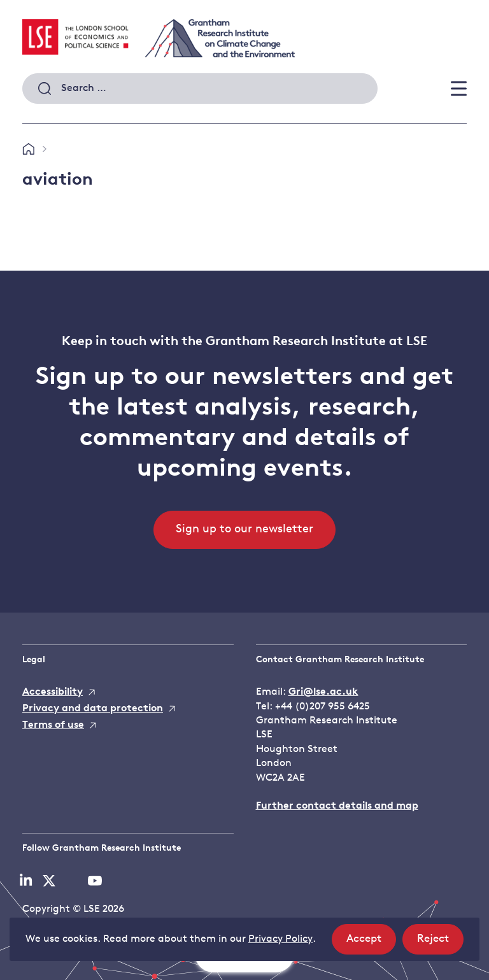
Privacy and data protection (93, 709)
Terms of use (53, 725)
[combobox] (200, 89)
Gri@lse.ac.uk (323, 692)
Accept (371, 943)
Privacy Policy (280, 939)
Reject (440, 943)
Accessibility (53, 692)
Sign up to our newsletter (244, 529)
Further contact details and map (337, 806)
